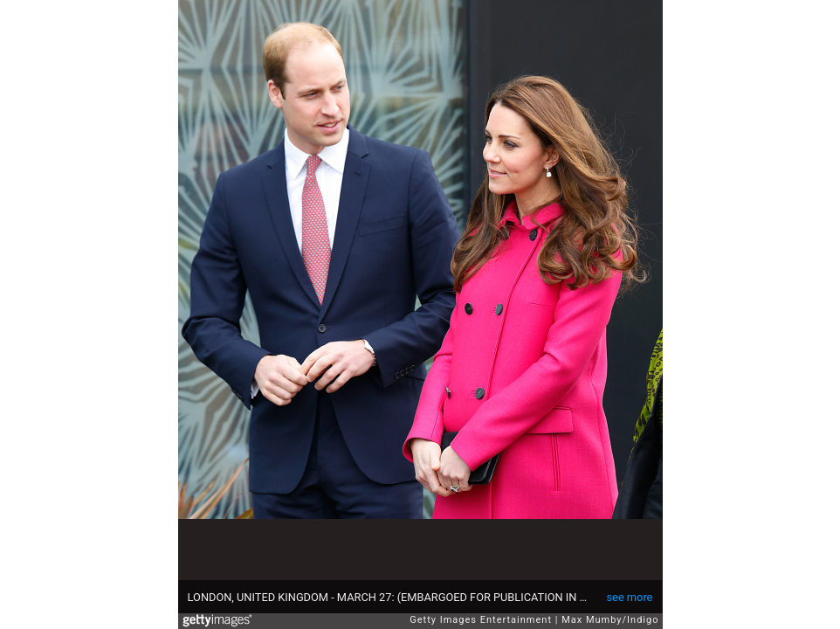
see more (630, 597)
